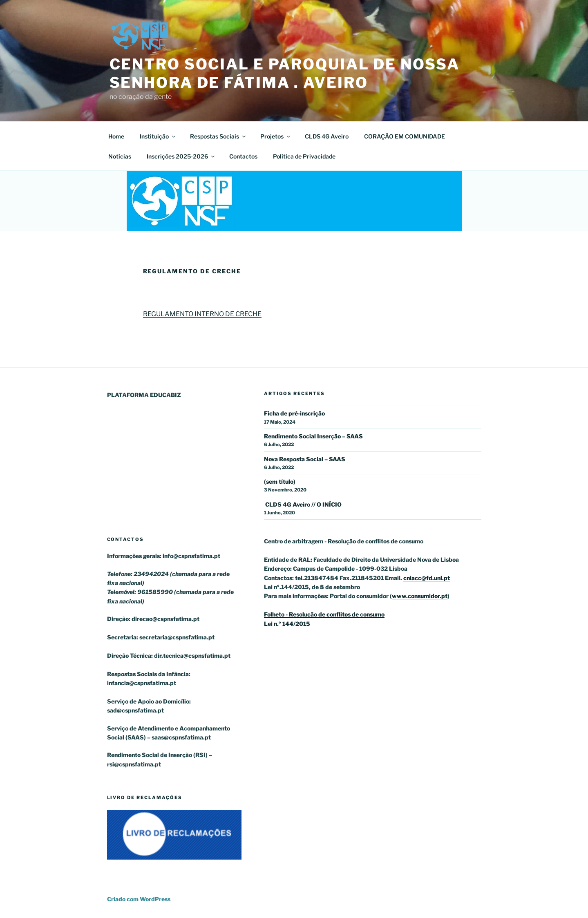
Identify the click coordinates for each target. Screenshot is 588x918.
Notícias (120, 156)
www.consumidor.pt (420, 596)
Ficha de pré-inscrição (294, 413)
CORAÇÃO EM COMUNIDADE (405, 136)
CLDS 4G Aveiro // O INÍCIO (303, 504)
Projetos (276, 136)
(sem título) (280, 481)
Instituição (158, 136)
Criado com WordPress (139, 899)
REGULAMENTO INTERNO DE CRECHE (202, 314)
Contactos (243, 156)
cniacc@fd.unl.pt (427, 578)
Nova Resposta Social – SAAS (305, 459)
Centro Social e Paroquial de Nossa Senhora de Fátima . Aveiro (285, 73)
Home (116, 136)
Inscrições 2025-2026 (181, 156)
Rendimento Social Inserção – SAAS (313, 436)
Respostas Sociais (218, 136)
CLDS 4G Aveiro (327, 136)
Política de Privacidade (304, 156)
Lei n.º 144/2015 (287, 624)
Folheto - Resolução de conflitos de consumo (324, 614)
